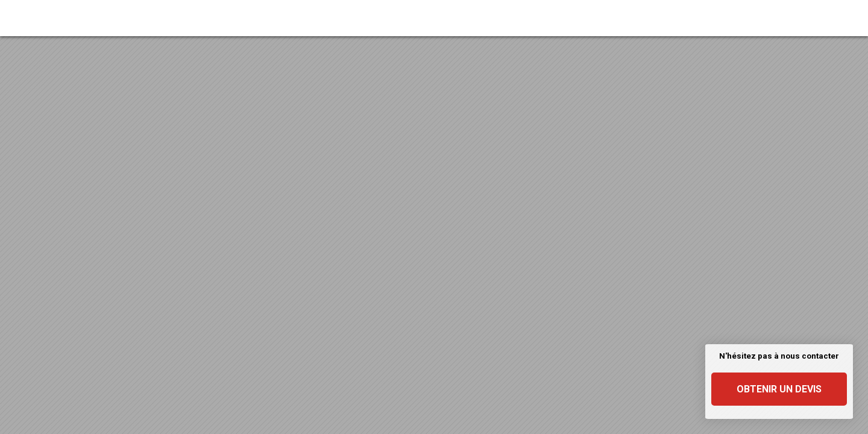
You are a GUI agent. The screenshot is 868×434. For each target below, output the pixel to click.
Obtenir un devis (779, 389)
